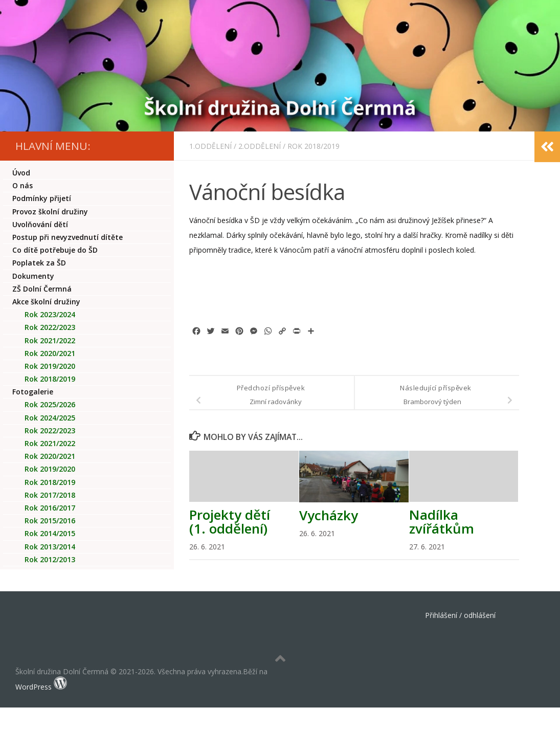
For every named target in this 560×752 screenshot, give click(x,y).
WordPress (33, 687)
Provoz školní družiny (50, 212)
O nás (23, 185)
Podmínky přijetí (42, 198)
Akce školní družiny (46, 302)
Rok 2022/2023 (50, 327)
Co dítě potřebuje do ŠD (55, 250)
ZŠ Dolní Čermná (42, 289)
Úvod (21, 173)
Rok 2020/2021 (50, 353)
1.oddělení (210, 146)
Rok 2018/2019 (313, 146)
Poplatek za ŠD (39, 263)
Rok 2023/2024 (50, 314)
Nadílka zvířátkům (442, 521)
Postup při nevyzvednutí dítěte (68, 237)
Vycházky (329, 515)
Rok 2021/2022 (50, 340)
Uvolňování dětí (40, 224)
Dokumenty (33, 276)
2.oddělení (260, 146)
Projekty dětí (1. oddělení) (230, 521)
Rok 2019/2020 (50, 366)
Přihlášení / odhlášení (460, 615)
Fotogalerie (33, 392)
